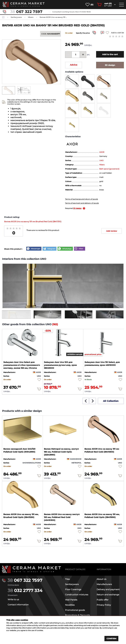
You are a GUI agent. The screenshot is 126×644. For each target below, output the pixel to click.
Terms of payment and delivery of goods (82, 203)
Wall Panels (71, 600)
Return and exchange (108, 595)
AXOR (102, 152)
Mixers (102, 165)
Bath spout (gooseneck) (109, 169)
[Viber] (80, 249)
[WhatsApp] (65, 249)
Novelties (70, 605)
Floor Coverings (73, 589)
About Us (101, 579)
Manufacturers (104, 584)
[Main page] (31, 569)
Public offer (103, 600)
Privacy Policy (104, 605)
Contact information (18, 605)
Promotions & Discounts (77, 615)
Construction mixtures (77, 595)
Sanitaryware (72, 584)
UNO (101, 160)
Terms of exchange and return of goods (81, 199)
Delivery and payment (108, 589)
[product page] (22, 343)
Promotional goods (75, 610)
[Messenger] (34, 249)
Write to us (13, 599)
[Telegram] (50, 249)
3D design (77, 208)
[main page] (24, 5)
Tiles (67, 579)
